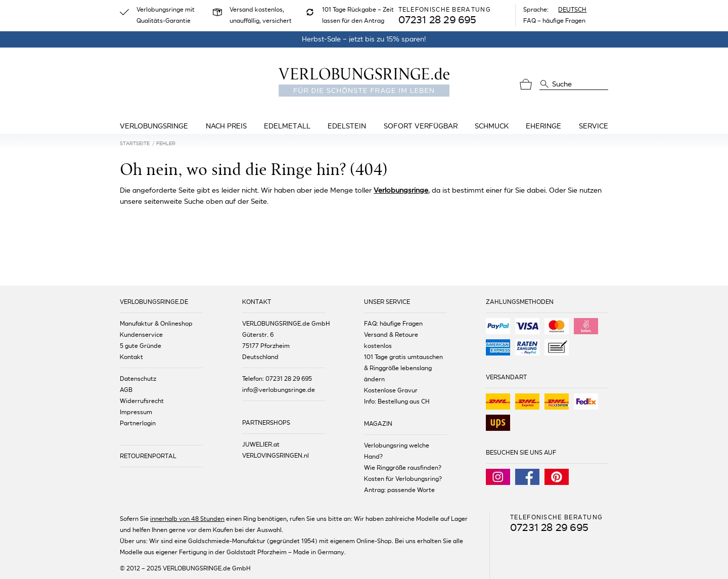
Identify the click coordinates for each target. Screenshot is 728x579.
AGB (126, 390)
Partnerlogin (138, 423)
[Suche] (544, 83)
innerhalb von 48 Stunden (187, 519)
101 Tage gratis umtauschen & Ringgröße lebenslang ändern (403, 368)
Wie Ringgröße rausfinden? (403, 468)
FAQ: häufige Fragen (393, 324)
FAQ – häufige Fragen (554, 21)
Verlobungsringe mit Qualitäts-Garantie (166, 15)
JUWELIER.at (261, 444)
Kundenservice (141, 335)
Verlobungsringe (401, 190)
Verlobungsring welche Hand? (397, 451)
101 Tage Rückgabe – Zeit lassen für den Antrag (358, 15)
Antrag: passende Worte (399, 490)
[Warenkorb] (526, 84)
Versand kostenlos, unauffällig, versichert (261, 15)
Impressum (136, 412)
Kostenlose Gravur (391, 390)
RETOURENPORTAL (148, 456)
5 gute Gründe (141, 346)
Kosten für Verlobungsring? (403, 479)
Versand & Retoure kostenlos (391, 340)
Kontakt (131, 357)
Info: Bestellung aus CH (397, 402)
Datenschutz (138, 379)
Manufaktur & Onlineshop (156, 324)
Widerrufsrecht (142, 401)
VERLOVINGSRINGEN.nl (276, 456)
